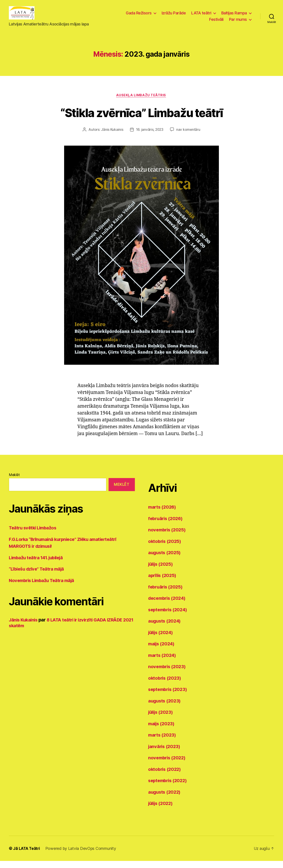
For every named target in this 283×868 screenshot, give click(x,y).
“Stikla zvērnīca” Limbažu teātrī (142, 119)
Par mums (238, 23)
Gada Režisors (139, 16)
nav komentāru (189, 137)
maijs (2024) (162, 651)
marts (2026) (163, 514)
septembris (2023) (169, 697)
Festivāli (216, 23)
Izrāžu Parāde (174, 16)
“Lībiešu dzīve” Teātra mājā (38, 576)
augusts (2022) (165, 799)
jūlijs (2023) (162, 719)
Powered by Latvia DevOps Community (82, 855)
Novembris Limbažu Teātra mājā (44, 587)
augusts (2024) (165, 628)
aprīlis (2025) (163, 583)
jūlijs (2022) (162, 811)
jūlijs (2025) (162, 571)
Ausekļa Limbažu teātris (141, 102)
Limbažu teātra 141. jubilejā (38, 565)
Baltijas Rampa (234, 16)
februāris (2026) (167, 526)
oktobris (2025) (165, 548)
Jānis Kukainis (112, 137)
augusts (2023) (165, 708)
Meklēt (14, 482)
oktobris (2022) (165, 776)
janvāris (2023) (165, 753)
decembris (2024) (168, 605)
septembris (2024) (169, 617)
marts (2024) (163, 662)
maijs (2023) (162, 731)
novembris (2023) (168, 674)
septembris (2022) (169, 788)
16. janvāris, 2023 (149, 137)
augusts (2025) (165, 560)
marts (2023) (163, 742)
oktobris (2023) (165, 685)
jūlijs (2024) (162, 639)
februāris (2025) (166, 594)
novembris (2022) (168, 765)
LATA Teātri (30, 855)
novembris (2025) (168, 537)
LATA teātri (201, 16)
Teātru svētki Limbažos (34, 535)
